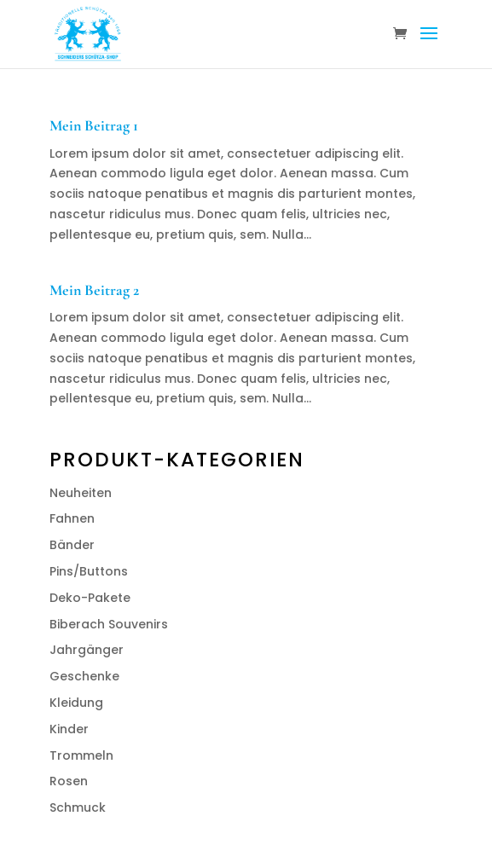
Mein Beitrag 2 (94, 290)
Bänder (72, 545)
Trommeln (81, 755)
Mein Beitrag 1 (94, 125)
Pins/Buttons (89, 571)
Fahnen (72, 518)
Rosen (69, 781)
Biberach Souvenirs (109, 624)
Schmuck (78, 807)
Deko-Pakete (90, 598)
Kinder (69, 729)
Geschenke (84, 676)
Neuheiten (81, 493)
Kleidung (76, 703)
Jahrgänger (87, 650)
